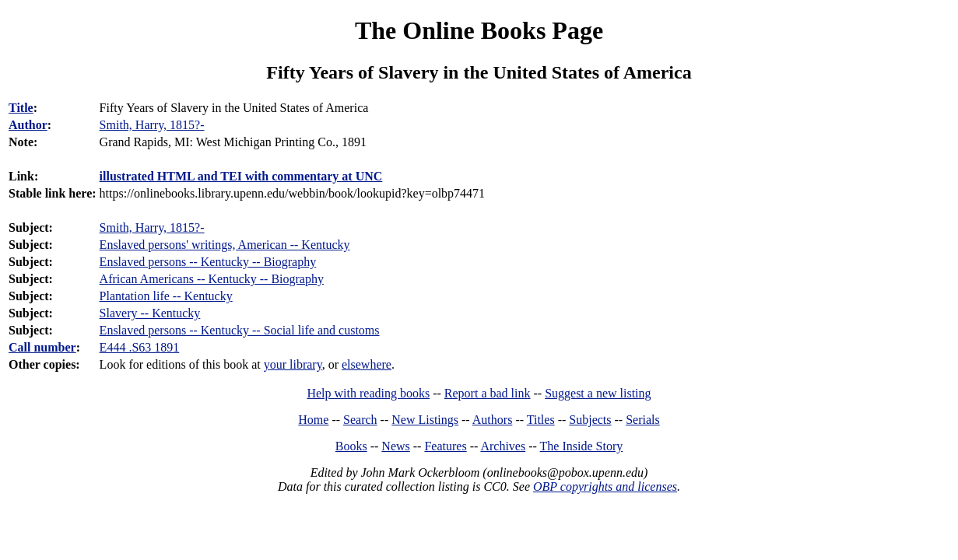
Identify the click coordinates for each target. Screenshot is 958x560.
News (395, 446)
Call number (42, 347)
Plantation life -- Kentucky (166, 296)
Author (28, 125)
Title (21, 108)
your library (293, 364)
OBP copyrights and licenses (605, 486)
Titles (541, 420)
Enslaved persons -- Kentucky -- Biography (208, 262)
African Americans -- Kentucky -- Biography (212, 279)
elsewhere (367, 364)
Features (445, 446)
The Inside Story (582, 446)
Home (313, 420)
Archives (503, 446)
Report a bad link (488, 393)
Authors (493, 420)
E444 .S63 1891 (140, 347)
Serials (643, 420)
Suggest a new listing (598, 393)
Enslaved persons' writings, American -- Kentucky (225, 245)
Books (351, 446)
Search (360, 420)
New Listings (425, 420)
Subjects (590, 420)
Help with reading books (368, 393)
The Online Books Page (479, 30)
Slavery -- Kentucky (150, 313)
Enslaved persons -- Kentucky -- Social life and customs (240, 330)
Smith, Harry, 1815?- (152, 227)
